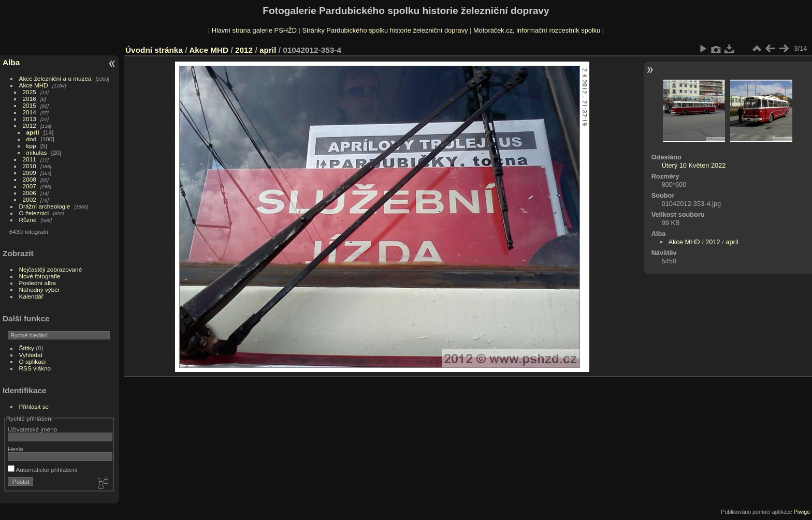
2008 (30, 179)
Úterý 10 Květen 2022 (694, 165)
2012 (30, 125)
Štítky (27, 348)
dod (32, 139)
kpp (31, 146)
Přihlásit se (34, 406)
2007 (30, 186)
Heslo (16, 449)
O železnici (34, 213)
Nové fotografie (40, 276)
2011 (30, 159)
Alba (11, 62)
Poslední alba (38, 283)
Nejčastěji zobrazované (51, 269)
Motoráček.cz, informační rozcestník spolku (537, 30)
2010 (30, 166)
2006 (30, 193)
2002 (30, 199)
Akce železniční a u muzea (55, 78)
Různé (28, 220)
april (33, 132)
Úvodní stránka (154, 50)
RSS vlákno (35, 368)
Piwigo (802, 512)
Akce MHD (34, 85)
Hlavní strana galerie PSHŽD (254, 30)
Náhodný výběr (40, 289)
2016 (30, 99)
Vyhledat (31, 355)
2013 (30, 119)
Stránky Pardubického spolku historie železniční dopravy (385, 30)
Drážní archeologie (45, 206)
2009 (30, 173)
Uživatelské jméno (32, 429)
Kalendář (31, 296)
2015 (30, 105)
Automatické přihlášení (43, 470)
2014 (30, 112)
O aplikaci (33, 361)
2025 (30, 92)
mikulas (37, 152)
